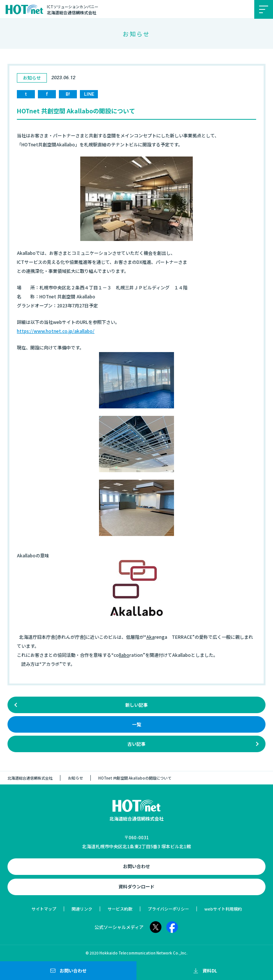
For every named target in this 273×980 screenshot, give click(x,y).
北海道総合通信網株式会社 (30, 778)
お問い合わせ (136, 866)
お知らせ (75, 778)
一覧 (136, 724)
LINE (89, 94)
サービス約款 (120, 909)
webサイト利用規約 (223, 909)
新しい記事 (136, 705)
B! (68, 94)
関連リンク (82, 909)
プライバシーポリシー (168, 909)
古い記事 (136, 744)
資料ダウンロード (136, 886)
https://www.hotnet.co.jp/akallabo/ (56, 331)
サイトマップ (44, 909)
